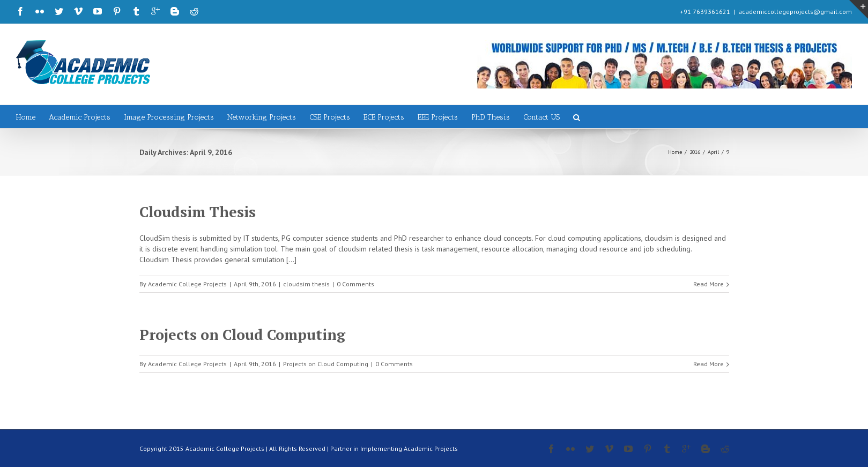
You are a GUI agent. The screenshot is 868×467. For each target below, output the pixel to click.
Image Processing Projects (169, 117)
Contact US (541, 117)
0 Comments (355, 284)
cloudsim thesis (306, 284)
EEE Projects (438, 117)
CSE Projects (330, 117)
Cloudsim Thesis (198, 212)
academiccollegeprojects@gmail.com (795, 12)
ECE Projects (384, 117)
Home (26, 117)
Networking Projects (262, 117)
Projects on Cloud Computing (242, 335)
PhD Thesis (491, 117)
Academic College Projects (187, 284)
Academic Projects (80, 117)
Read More (709, 284)
